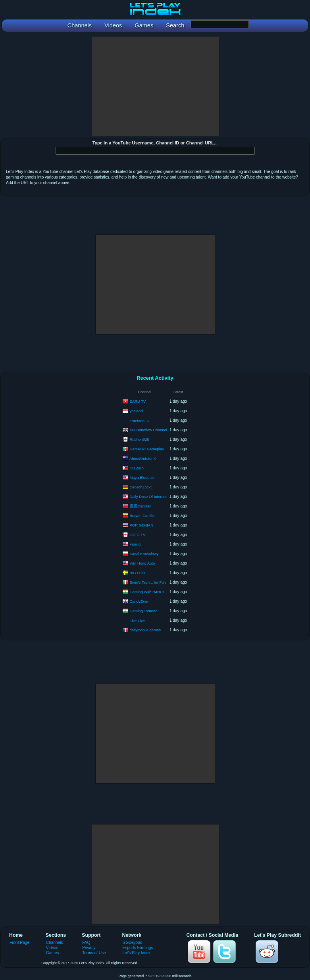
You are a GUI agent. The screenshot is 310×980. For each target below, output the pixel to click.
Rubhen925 (139, 439)
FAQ (86, 943)
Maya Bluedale (142, 477)
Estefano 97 (140, 421)
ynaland (136, 410)
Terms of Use (94, 953)
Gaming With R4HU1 (147, 591)
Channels (55, 943)
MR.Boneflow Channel (148, 429)
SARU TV (138, 401)
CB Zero (136, 468)
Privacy (89, 948)
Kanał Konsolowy (144, 553)
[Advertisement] (155, 86)
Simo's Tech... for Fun (147, 582)
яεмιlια (135, 544)
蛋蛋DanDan (140, 506)
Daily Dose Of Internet (148, 496)
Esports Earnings (138, 948)
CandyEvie (139, 601)
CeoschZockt (140, 487)
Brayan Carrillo (142, 515)
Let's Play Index (137, 953)
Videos (52, 948)
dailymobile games (145, 629)
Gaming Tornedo (143, 610)
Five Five (137, 621)
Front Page (19, 943)
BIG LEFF (138, 572)
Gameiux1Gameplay (147, 449)
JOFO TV (137, 534)
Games (52, 953)
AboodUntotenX (143, 458)
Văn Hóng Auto (142, 563)
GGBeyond (133, 943)
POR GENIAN (141, 525)
